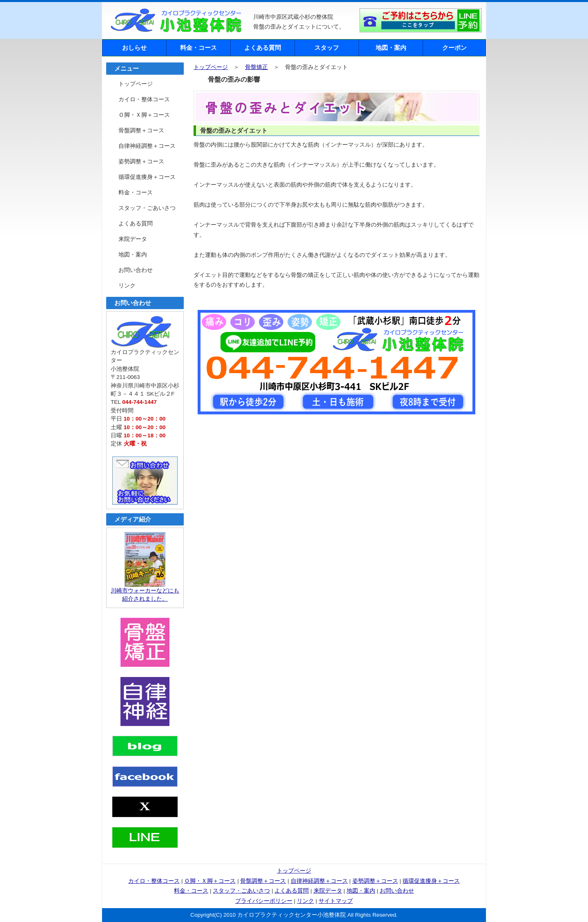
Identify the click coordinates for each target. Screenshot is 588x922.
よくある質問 (263, 48)
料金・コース (198, 48)
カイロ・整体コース (144, 99)
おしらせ (134, 48)
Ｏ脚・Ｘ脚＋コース (144, 115)
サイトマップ (336, 901)
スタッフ (327, 48)
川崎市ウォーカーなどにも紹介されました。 (145, 592)
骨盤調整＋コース (141, 130)
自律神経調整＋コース (147, 146)
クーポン (454, 48)
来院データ (133, 239)
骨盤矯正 (256, 67)
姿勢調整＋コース (141, 161)
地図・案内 (391, 48)
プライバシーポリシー (264, 901)
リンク (127, 286)
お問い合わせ (136, 270)
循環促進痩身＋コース (147, 177)
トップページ (211, 67)
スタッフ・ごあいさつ (147, 208)
